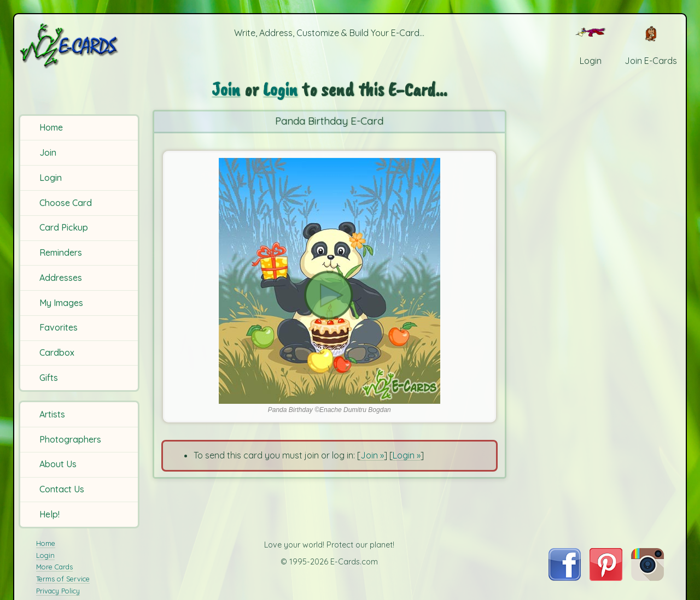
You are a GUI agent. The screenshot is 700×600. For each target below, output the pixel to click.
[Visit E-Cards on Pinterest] (606, 578)
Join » (372, 455)
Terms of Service (63, 579)
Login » (407, 455)
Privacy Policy (58, 591)
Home (51, 127)
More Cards (54, 567)
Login (51, 178)
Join (48, 152)
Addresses (61, 278)
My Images (61, 303)
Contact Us (62, 489)
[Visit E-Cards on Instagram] (647, 578)
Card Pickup (64, 227)
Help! (49, 514)
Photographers (70, 439)
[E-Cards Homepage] (81, 46)
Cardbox (57, 352)
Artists (52, 414)
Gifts (49, 378)
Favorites (59, 327)
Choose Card (66, 203)
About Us (58, 464)
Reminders (61, 252)
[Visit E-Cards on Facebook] (565, 578)
